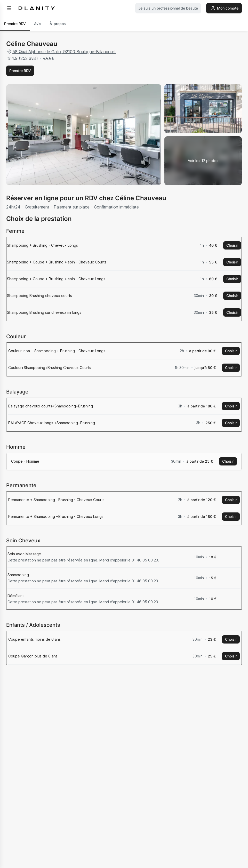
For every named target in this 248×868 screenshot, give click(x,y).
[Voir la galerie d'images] (203, 161)
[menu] (9, 8)
